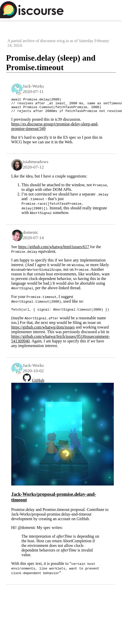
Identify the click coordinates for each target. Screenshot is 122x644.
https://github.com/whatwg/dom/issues (43, 331)
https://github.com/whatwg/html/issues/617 (54, 250)
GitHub (38, 384)
